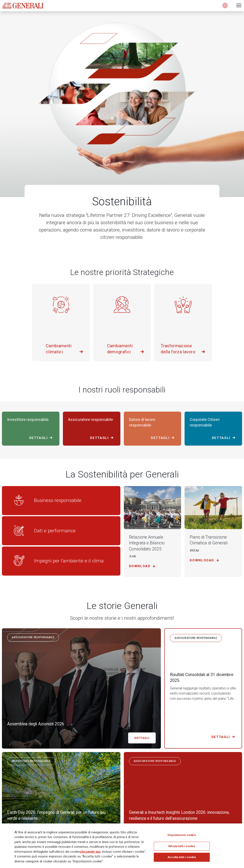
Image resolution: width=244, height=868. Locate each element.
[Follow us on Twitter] (203, 768)
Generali (8, 792)
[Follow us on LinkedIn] (185, 768)
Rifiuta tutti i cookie (182, 847)
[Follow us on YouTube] (239, 768)
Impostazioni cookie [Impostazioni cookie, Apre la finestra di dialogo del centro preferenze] (182, 836)
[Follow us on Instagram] (221, 768)
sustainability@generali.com (69, 720)
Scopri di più (184, 712)
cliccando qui (90, 853)
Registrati (228, 801)
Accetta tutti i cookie (182, 858)
